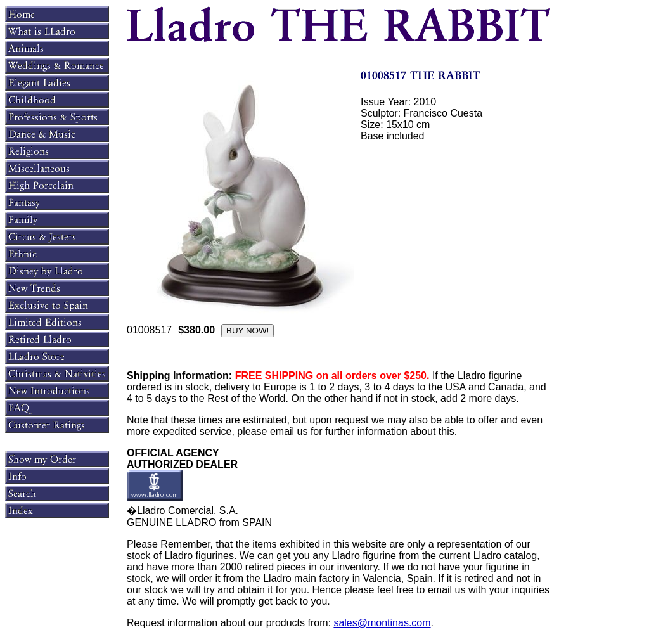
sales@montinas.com (382, 623)
